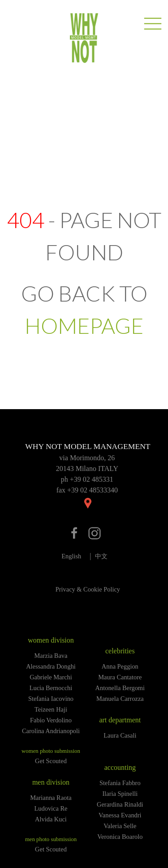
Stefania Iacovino (51, 699)
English (71, 556)
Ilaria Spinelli (120, 794)
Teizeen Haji (51, 709)
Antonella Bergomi (120, 688)
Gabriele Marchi (51, 677)
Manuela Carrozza (120, 699)
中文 (101, 556)
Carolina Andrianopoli (51, 731)
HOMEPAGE (84, 326)
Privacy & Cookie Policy (88, 589)
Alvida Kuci (51, 819)
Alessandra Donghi (51, 666)
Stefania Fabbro (120, 783)
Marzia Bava (51, 656)
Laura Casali (120, 735)
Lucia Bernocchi (51, 688)
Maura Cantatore (120, 677)
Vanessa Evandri (120, 815)
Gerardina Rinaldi (120, 804)
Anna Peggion (120, 666)
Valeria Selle (120, 826)
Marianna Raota (51, 798)
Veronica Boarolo (120, 837)
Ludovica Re (51, 808)
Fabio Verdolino (51, 720)
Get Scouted (51, 761)
